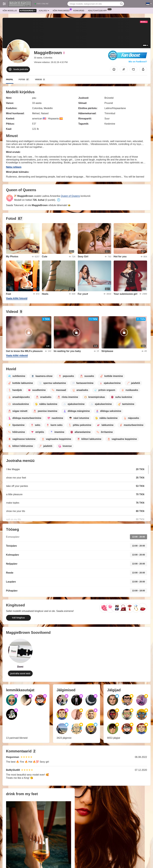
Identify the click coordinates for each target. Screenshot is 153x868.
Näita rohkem (14, 167)
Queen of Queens (70, 196)
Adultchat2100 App (98, 10)
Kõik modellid (10, 11)
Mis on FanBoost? (138, 62)
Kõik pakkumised (62, 10)
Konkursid (79, 11)
